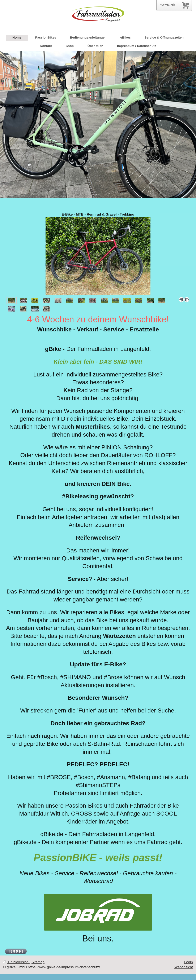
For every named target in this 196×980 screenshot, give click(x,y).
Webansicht (184, 967)
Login (189, 962)
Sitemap (38, 962)
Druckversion (16, 962)
